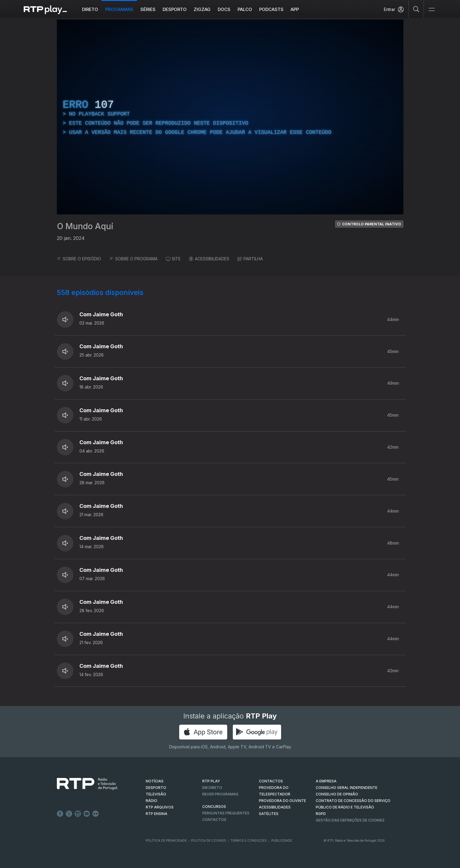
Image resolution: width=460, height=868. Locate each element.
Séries (148, 9)
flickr (96, 814)
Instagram (78, 814)
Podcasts (271, 9)
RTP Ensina (157, 814)
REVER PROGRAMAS (220, 794)
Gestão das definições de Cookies (350, 820)
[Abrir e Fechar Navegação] (432, 10)
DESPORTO (156, 788)
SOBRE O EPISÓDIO (79, 259)
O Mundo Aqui (85, 226)
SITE (173, 259)
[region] (230, 117)
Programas (119, 9)
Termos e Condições (249, 840)
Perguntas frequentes (226, 813)
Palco (245, 9)
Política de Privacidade (166, 840)
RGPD (321, 814)
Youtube (87, 814)
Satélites (269, 814)
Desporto (175, 9)
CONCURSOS (214, 807)
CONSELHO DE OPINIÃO (337, 794)
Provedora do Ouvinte (282, 801)
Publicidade (282, 840)
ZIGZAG (202, 9)
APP (295, 9)
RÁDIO (152, 801)
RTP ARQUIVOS (160, 807)
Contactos (214, 820)
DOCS (224, 9)
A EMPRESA (326, 781)
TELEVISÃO (156, 794)
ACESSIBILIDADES (209, 259)
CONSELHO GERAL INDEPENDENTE (347, 788)
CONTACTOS (271, 781)
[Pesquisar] (416, 9)
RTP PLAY (211, 781)
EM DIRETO (212, 788)
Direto (90, 9)
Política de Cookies (209, 840)
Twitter (69, 814)
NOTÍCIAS (155, 781)
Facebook (60, 814)
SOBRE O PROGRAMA (133, 259)
